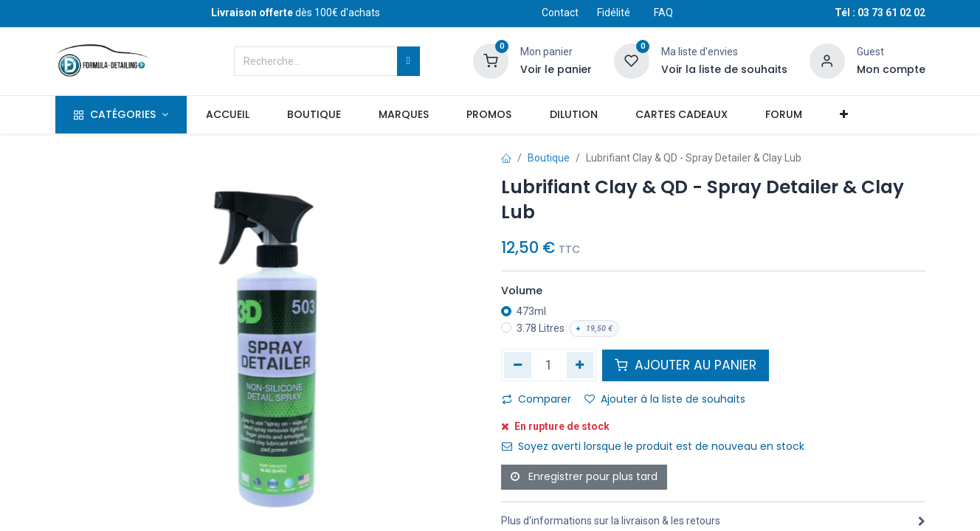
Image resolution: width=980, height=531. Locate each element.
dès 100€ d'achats (296, 13)
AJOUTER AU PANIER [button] (686, 365)
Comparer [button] (536, 399)
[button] (844, 115)
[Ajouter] (580, 365)
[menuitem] (227, 115)
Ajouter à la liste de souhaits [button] (665, 399)
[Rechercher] (408, 61)
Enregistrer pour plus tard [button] (584, 476)
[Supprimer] (518, 365)
